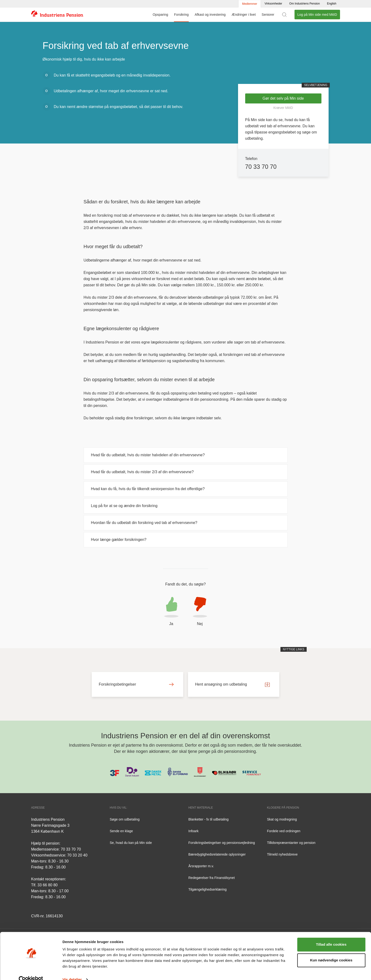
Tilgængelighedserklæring (208, 889)
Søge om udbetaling (125, 819)
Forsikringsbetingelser (136, 684)
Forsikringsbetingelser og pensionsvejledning (222, 843)
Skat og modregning (282, 819)
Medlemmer (250, 4)
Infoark (194, 831)
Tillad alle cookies (331, 936)
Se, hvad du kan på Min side (131, 843)
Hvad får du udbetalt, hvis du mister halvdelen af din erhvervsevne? (148, 455)
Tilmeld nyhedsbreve (282, 854)
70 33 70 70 (261, 167)
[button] (171, 612)
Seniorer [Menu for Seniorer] (268, 15)
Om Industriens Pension (305, 4)
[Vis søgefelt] (284, 15)
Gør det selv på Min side (283, 98)
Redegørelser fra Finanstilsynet (212, 878)
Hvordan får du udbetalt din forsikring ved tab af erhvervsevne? (144, 523)
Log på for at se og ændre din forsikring (124, 506)
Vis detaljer (72, 971)
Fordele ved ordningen (284, 831)
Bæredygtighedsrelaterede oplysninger (217, 854)
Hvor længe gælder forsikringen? (119, 540)
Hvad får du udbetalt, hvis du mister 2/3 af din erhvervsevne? (142, 472)
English (332, 4)
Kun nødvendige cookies (331, 951)
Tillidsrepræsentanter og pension (291, 843)
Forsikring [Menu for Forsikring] (181, 15)
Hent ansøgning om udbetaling (233, 684)
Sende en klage (121, 831)
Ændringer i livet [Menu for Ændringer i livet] (244, 15)
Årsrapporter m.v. (201, 866)
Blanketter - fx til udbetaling (209, 819)
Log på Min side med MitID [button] (317, 15)
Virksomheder (273, 4)
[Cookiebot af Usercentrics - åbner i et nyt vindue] (31, 971)
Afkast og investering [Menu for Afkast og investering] (210, 15)
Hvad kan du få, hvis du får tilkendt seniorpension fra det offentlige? (148, 489)
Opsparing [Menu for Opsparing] (160, 15)
